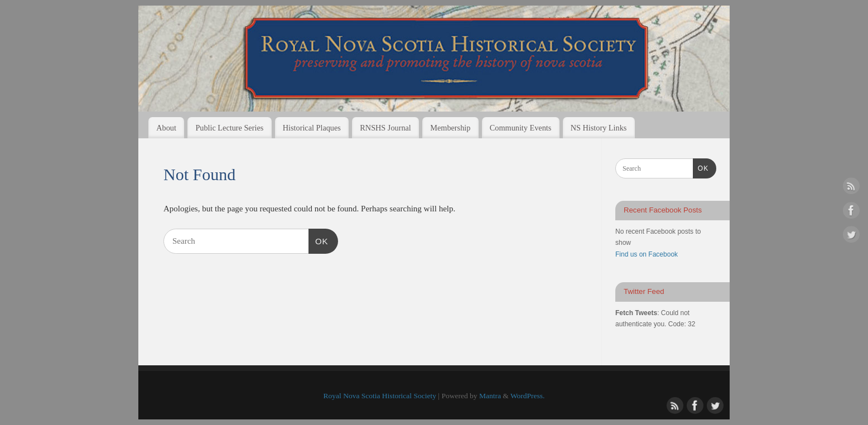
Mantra (490, 396)
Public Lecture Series (229, 128)
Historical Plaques (312, 128)
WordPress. (528, 396)
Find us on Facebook (647, 254)
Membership (450, 128)
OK (319, 240)
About (166, 128)
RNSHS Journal (385, 128)
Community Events (520, 128)
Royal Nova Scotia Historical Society (380, 396)
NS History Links (599, 128)
